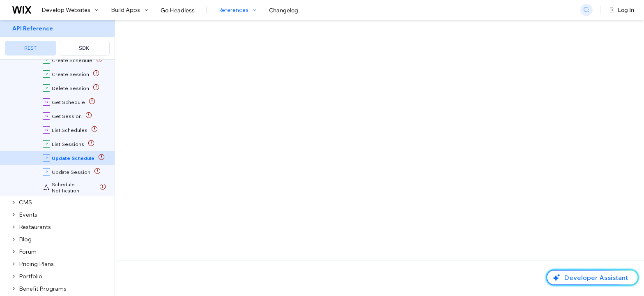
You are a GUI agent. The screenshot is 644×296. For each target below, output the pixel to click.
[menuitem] (57, 40)
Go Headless (178, 10)
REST (30, 48)
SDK (84, 48)
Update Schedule (311, 91)
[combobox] (526, 94)
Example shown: (454, 81)
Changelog (284, 10)
